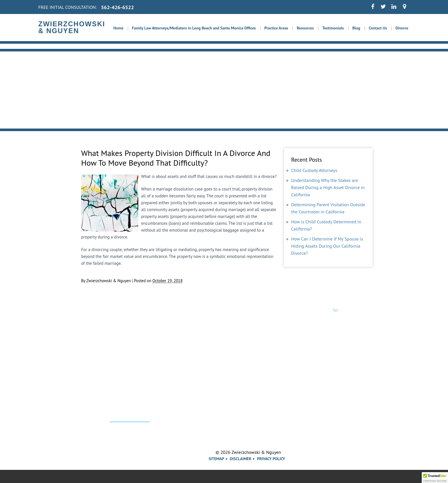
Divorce (402, 28)
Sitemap (216, 459)
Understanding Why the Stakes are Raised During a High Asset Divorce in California (328, 187)
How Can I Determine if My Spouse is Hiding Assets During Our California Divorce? (327, 246)
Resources (305, 28)
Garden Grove (313, 405)
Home (118, 28)
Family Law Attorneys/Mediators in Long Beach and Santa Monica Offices (194, 28)
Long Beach (268, 405)
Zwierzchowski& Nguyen (105, 315)
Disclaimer (241, 459)
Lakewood (179, 412)
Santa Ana (309, 412)
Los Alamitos (228, 412)
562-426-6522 (118, 7)
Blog (356, 28)
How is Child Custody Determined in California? (326, 225)
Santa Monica (183, 405)
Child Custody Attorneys (314, 170)
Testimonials (333, 28)
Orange (263, 412)
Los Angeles (227, 405)
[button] (435, 478)
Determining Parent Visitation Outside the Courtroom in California (328, 208)
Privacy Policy (271, 459)
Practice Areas (276, 28)
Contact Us (378, 28)
